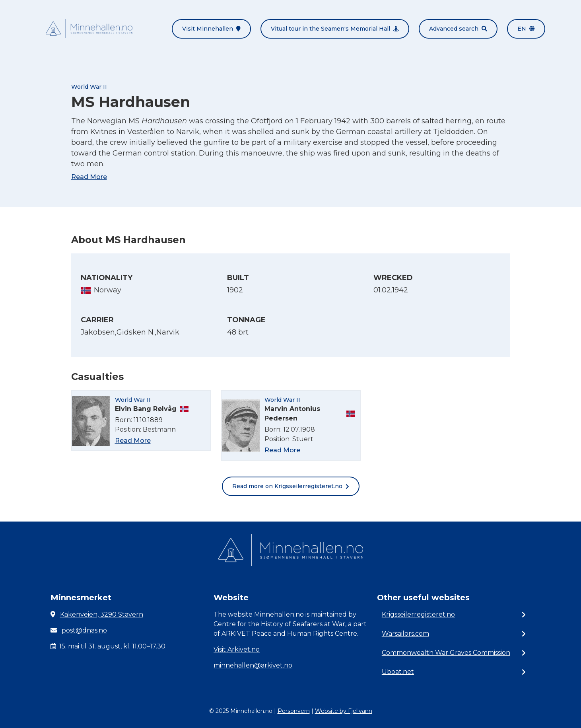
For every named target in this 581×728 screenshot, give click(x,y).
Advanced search (458, 29)
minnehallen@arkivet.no (253, 665)
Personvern (294, 711)
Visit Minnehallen (211, 29)
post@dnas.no (84, 630)
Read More (89, 177)
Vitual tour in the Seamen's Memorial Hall (335, 29)
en (526, 29)
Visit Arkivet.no (237, 649)
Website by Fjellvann (344, 711)
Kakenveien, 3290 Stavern (102, 614)
